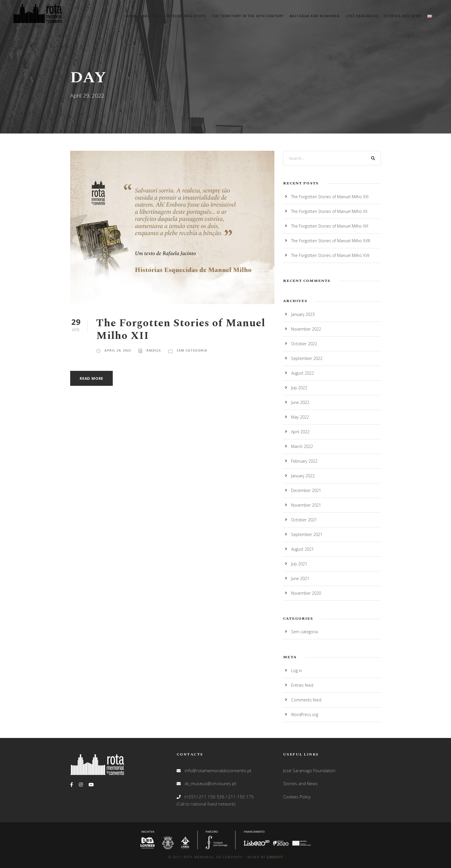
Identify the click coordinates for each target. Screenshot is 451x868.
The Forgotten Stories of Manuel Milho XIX (330, 226)
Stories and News (403, 16)
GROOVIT (275, 857)
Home (131, 16)
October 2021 (304, 520)
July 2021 (299, 564)
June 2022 (300, 402)
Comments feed (306, 700)
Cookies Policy (297, 797)
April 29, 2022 (118, 350)
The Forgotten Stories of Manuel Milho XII (181, 329)
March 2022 (302, 446)
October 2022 (304, 344)
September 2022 (307, 358)
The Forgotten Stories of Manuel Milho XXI (330, 197)
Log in (297, 670)
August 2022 (302, 373)
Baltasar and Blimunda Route (174, 16)
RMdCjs (154, 350)
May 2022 (300, 417)
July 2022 (299, 388)
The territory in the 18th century (248, 16)
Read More (91, 378)
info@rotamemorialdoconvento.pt (218, 770)
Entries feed (302, 685)
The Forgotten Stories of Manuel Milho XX (329, 211)
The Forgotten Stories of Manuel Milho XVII (330, 255)
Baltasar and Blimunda (315, 16)
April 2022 (300, 432)
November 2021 (306, 505)
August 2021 (302, 549)
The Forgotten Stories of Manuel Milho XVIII (331, 241)
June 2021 (300, 578)
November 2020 (306, 593)
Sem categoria (192, 350)
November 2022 (306, 329)
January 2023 (303, 314)
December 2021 (306, 490)
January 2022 (303, 476)
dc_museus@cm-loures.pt (210, 783)
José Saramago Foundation (309, 770)
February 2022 (304, 461)
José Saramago (362, 16)
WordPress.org (305, 715)
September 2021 (307, 534)
